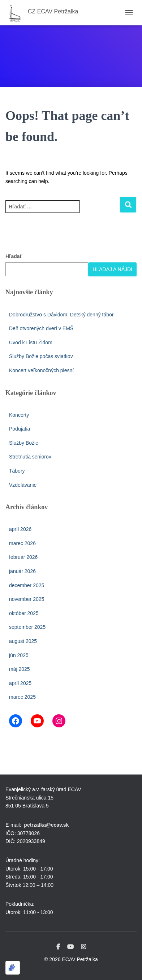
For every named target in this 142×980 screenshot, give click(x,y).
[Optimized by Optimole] (13, 968)
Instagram (83, 947)
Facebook (58, 947)
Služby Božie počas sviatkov (41, 356)
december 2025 (27, 585)
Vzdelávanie (23, 485)
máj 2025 (20, 669)
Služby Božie (24, 443)
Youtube (70, 947)
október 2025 (24, 613)
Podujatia (20, 429)
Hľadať (14, 256)
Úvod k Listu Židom (31, 342)
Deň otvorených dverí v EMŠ (41, 328)
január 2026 (22, 571)
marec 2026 (22, 543)
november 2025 (27, 599)
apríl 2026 (20, 529)
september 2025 (27, 627)
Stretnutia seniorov (30, 457)
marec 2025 (22, 697)
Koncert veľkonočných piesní (41, 370)
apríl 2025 (20, 683)
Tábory (17, 471)
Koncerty (19, 415)
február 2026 (23, 557)
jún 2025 (19, 655)
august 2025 (23, 641)
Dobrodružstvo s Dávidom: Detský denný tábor (61, 315)
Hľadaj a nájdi (112, 269)
